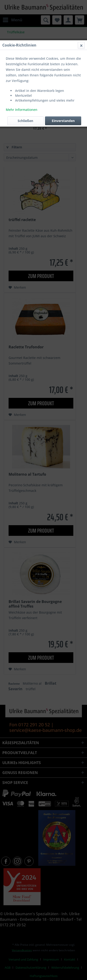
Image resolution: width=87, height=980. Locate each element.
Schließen (25, 121)
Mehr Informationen (22, 110)
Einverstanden (63, 121)
